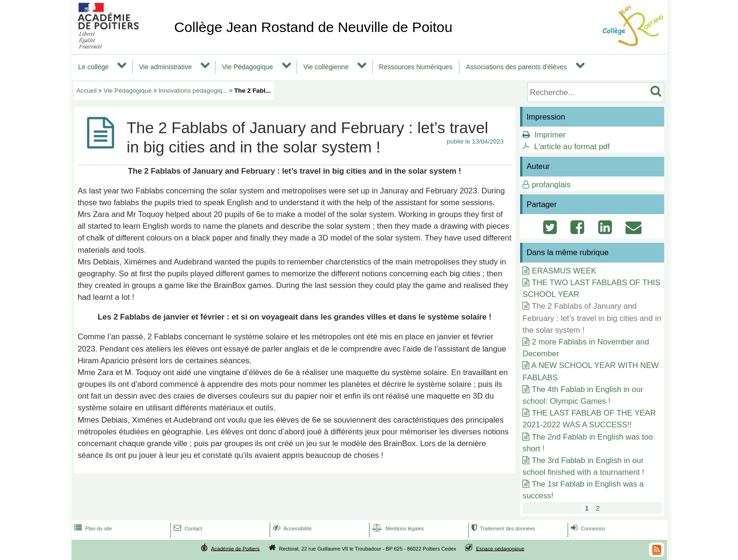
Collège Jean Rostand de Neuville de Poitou (313, 27)
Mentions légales (397, 528)
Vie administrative (165, 67)
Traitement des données (502, 528)
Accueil (86, 91)
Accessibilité (292, 528)
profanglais (551, 185)
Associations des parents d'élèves (516, 67)
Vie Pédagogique (248, 67)
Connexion (587, 528)
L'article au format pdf (572, 147)
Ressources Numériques (416, 67)
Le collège (93, 67)
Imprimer (550, 135)
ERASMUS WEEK (564, 271)
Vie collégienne (326, 67)
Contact (187, 528)
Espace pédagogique (501, 548)
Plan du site (92, 528)
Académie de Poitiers (235, 548)
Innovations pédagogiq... (193, 91)
